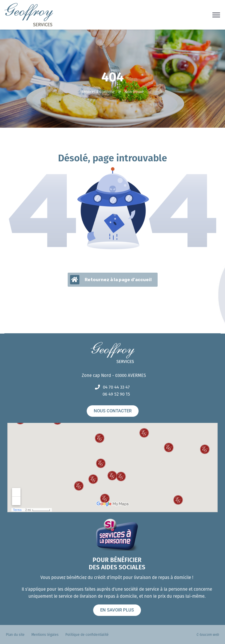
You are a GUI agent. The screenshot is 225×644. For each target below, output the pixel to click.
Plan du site (15, 635)
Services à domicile (98, 92)
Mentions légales (45, 635)
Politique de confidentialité (87, 635)
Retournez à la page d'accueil (111, 280)
